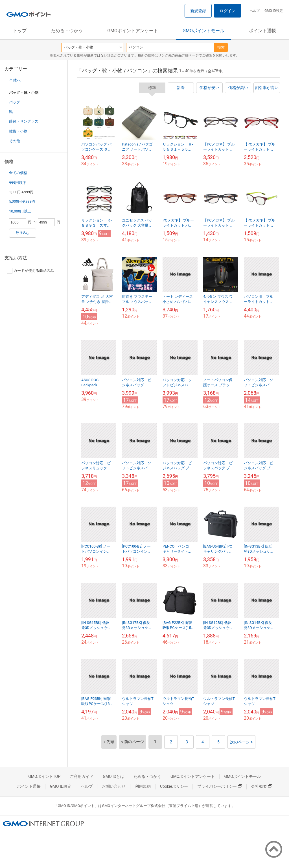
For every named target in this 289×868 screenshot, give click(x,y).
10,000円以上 (20, 211)
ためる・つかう (67, 31)
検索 (221, 47)
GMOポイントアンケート (133, 31)
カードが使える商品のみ (30, 271)
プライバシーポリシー (220, 786)
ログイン (227, 11)
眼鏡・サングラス (24, 121)
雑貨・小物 (18, 131)
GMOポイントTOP (44, 776)
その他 (15, 141)
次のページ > (241, 742)
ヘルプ (255, 11)
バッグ (15, 102)
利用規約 (143, 786)
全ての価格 (18, 173)
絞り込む (23, 233)
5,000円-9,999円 (22, 201)
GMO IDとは (113, 776)
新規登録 (198, 11)
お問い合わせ (114, 786)
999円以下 (18, 183)
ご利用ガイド (82, 776)
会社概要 (262, 786)
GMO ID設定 (274, 11)
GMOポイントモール (203, 31)
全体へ (15, 80)
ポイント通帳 (262, 31)
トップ (20, 31)
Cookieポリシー (174, 786)
